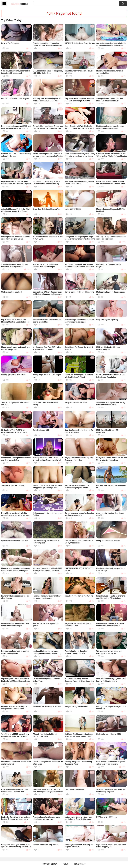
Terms (65, 864)
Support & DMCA (50, 864)
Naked (20, 4)
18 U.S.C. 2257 (80, 864)
